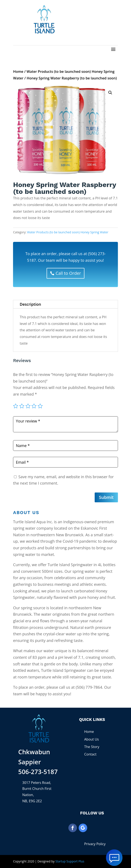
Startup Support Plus (70, 861)
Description (30, 304)
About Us (92, 739)
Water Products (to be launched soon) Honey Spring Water (68, 232)
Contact (90, 754)
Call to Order (68, 273)
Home (18, 71)
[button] (110, 93)
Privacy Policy (95, 844)
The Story (92, 747)
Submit (106, 497)
